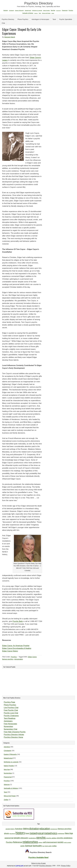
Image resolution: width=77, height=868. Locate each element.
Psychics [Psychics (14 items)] (9, 842)
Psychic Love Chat (11, 713)
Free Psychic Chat (11, 710)
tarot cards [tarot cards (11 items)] (48, 846)
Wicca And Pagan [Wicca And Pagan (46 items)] (46, 13)
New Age (7, 769)
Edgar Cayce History (10, 651)
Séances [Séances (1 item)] (36, 13)
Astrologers (8, 721)
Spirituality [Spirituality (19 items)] (37, 846)
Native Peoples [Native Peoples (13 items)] (46, 10)
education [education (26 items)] (45, 829)
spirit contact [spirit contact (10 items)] (67, 842)
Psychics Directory (38, 3)
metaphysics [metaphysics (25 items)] (51, 833)
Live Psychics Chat (11, 708)
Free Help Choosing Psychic (15, 732)
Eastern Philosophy (10, 754)
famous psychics (8, 659)
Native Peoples (9, 766)
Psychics (14, 657)
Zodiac (6, 800)
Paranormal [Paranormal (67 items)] (65, 10)
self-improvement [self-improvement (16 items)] (50, 842)
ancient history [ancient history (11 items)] (10, 829)
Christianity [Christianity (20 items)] (11, 10)
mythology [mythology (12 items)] (61, 833)
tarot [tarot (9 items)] (43, 846)
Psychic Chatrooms (11, 716)
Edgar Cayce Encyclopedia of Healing (17, 648)
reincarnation (19, 659)
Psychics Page (9, 702)
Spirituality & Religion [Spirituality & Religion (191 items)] (28, 13)
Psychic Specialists (66, 19)
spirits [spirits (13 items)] (22, 846)
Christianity (8, 751)
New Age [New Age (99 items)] (53, 10)
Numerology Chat (11, 729)
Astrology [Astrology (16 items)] (19, 829)
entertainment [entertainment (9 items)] (54, 829)
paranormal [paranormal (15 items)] (9, 838)
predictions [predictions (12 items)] (32, 838)
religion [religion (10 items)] (40, 842)
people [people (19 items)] (17, 838)
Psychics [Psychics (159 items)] (71, 10)
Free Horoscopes (10, 724)
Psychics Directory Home (13, 737)
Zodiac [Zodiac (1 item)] (53, 13)
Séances (7, 784)
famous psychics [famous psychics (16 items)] (65, 829)
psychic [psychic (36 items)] (41, 838)
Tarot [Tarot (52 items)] (40, 13)
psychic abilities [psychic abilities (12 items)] (51, 838)
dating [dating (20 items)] (26, 829)
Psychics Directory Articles (14, 735)
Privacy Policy (66, 866)
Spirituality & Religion (11, 788)
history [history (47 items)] (20, 833)
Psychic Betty (18, 621)
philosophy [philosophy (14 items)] (24, 838)
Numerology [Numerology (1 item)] (59, 11)
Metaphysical (8, 758)
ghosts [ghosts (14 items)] (7, 833)
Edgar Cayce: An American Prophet (16, 646)
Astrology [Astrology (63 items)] (6, 10)
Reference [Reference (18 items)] (18, 842)
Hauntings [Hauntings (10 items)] (12, 833)
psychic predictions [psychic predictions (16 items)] (65, 838)
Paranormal (8, 777)
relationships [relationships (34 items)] (30, 842)
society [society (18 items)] (60, 842)
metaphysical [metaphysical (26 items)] (37, 833)
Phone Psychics (23, 19)
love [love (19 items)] (27, 833)
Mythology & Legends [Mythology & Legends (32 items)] (37, 10)
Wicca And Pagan (10, 796)
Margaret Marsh (10, 37)
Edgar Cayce (32, 657)
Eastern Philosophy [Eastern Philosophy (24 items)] (19, 10)
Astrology (7, 747)
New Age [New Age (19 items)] (69, 833)
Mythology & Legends (11, 762)
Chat (3, 23)
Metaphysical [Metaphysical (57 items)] (28, 10)
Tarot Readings (10, 718)
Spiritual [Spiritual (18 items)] (29, 846)
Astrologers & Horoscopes (40, 19)
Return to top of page (39, 863)
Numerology (8, 726)
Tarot (54, 19)
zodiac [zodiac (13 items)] (54, 846)
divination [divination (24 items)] (34, 829)
